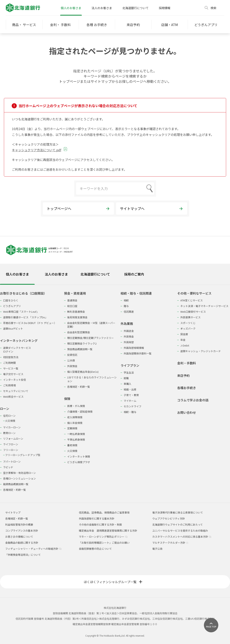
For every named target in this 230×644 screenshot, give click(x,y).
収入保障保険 (75, 417)
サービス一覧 (11, 368)
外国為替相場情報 (134, 348)
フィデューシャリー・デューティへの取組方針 (33, 549)
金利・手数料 (187, 363)
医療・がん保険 (76, 406)
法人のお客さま (102, 8)
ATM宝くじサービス (192, 300)
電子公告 (157, 549)
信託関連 (129, 312)
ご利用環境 (9, 385)
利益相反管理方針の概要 (19, 525)
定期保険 (72, 428)
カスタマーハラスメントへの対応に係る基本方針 (182, 537)
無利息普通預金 (76, 312)
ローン (5, 409)
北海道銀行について (135, 8)
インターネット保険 (79, 456)
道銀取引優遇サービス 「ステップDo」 (25, 317)
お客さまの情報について (19, 537)
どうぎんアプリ (12, 306)
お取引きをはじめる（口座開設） (23, 293)
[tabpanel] (115, 389)
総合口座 (72, 306)
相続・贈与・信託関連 (136, 293)
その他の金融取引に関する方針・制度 (100, 525)
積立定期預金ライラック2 (82, 343)
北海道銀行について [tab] (95, 274)
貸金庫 (184, 334)
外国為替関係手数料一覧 (138, 353)
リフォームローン (13, 439)
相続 (126, 300)
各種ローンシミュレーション (19, 478)
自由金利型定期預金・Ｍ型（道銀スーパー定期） (91, 325)
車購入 (127, 384)
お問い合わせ (187, 413)
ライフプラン (130, 365)
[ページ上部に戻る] (211, 625)
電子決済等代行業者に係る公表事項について (178, 512)
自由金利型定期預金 (79, 332)
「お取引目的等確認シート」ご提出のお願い (104, 543)
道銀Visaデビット (13, 329)
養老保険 (72, 445)
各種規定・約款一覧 (15, 490)
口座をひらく (11, 300)
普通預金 (72, 300)
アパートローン (12, 462)
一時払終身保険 (76, 434)
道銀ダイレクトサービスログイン (17, 350)
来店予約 (183, 376)
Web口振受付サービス (193, 312)
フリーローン (11, 450)
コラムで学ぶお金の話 (193, 400)
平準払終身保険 (76, 440)
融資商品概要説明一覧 (16, 484)
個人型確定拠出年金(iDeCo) (83, 372)
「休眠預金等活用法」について (23, 555)
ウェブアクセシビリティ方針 (169, 518)
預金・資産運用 (75, 293)
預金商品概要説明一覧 (80, 349)
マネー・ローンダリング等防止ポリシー (103, 537)
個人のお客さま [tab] (17, 274)
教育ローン (9, 433)
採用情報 (165, 8)
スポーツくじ (188, 323)
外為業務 (127, 324)
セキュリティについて (16, 391)
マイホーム (130, 401)
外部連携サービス (190, 317)
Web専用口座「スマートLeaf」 (21, 312)
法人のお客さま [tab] (56, 274)
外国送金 (129, 331)
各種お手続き (187, 388)
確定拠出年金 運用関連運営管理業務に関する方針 (108, 531)
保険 (67, 399)
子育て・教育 (131, 395)
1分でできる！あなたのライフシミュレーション (92, 379)
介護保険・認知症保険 (80, 412)
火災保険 (10, 421)
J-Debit (185, 345)
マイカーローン (12, 427)
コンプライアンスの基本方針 (22, 531)
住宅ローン (9, 416)
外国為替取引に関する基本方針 (97, 518)
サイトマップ (13, 512)
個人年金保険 (75, 423)
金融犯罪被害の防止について (95, 549)
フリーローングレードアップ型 (23, 455)
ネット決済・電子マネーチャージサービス (204, 306)
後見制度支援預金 (77, 317)
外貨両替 (129, 342)
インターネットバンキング (19, 341)
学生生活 (129, 372)
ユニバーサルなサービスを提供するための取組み (180, 531)
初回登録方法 (11, 357)
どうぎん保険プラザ (79, 462)
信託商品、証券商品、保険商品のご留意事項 (104, 512)
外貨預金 (72, 366)
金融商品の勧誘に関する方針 (22, 543)
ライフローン (11, 444)
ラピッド (8, 467)
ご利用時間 (9, 363)
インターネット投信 (15, 380)
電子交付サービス (13, 374)
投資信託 (72, 355)
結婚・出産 (130, 389)
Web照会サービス (13, 397)
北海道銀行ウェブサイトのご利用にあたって (178, 525)
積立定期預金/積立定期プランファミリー (90, 338)
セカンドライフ (133, 406)
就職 (126, 378)
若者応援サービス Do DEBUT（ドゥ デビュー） (30, 323)
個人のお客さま (71, 8)
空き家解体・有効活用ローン (19, 473)
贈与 (126, 306)
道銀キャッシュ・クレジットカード (201, 351)
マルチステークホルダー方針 (170, 543)
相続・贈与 (130, 412)
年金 (183, 340)
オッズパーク (188, 329)
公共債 (71, 360)
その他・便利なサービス (194, 293)
